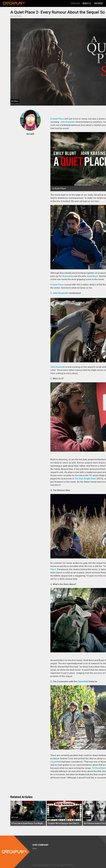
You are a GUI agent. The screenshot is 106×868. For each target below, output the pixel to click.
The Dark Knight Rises (85, 479)
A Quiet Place (57, 119)
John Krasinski (67, 122)
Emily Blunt (92, 276)
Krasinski (67, 276)
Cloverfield (83, 681)
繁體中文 (87, 3)
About (35, 848)
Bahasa (98, 3)
